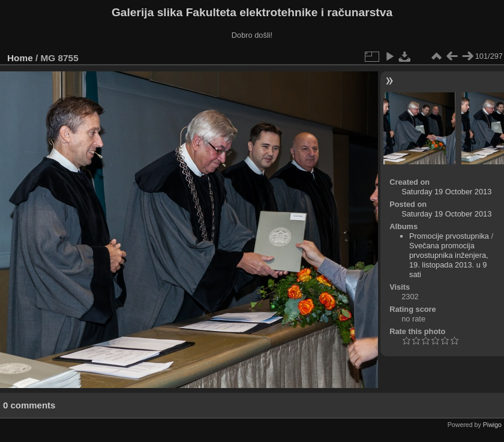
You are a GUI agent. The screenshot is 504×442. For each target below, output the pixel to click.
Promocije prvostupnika (449, 236)
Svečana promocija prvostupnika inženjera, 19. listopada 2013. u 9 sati (449, 260)
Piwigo (492, 425)
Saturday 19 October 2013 (446, 192)
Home (20, 58)
